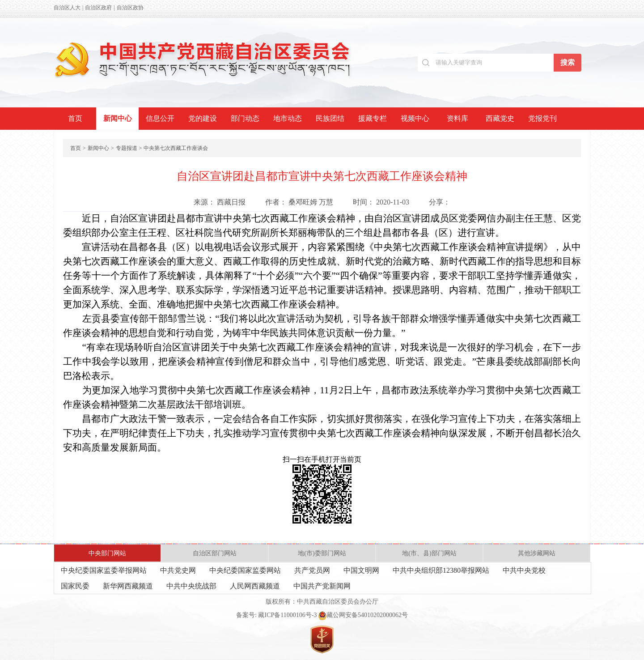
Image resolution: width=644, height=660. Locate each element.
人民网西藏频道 (255, 586)
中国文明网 (361, 570)
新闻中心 (118, 118)
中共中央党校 (524, 570)
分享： (440, 202)
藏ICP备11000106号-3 (287, 615)
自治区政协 (130, 8)
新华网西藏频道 (128, 586)
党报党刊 (542, 118)
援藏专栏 (373, 118)
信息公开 (160, 118)
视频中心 (415, 118)
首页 (75, 118)
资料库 (458, 118)
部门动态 (245, 118)
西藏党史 (500, 118)
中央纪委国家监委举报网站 (104, 570)
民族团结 (330, 118)
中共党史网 (178, 570)
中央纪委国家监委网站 (245, 570)
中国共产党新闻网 (322, 586)
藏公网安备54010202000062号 (363, 615)
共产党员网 (312, 570)
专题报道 (127, 148)
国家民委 (75, 586)
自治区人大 (67, 8)
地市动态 (288, 118)
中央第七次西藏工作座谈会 (176, 148)
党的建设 (203, 118)
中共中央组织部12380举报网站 (441, 570)
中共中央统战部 (191, 586)
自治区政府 (98, 8)
